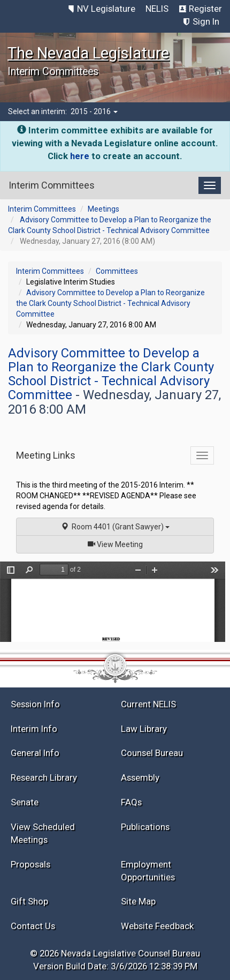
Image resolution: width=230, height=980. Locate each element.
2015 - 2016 (94, 111)
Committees (117, 271)
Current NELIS (148, 704)
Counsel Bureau (152, 753)
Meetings (103, 209)
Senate (25, 802)
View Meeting (119, 544)
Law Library (144, 729)
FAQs (131, 802)
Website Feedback (157, 926)
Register (205, 9)
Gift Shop (29, 901)
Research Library (44, 777)
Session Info (35, 704)
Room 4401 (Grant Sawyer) (115, 527)
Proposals (30, 864)
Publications (145, 827)
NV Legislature (106, 9)
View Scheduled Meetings (43, 833)
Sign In (206, 21)
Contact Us (33, 926)
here (80, 156)
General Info (35, 753)
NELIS (157, 9)
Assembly (140, 777)
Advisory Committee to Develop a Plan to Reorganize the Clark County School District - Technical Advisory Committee (110, 303)
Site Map (138, 901)
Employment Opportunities (148, 871)
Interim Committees (42, 209)
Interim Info (34, 729)
